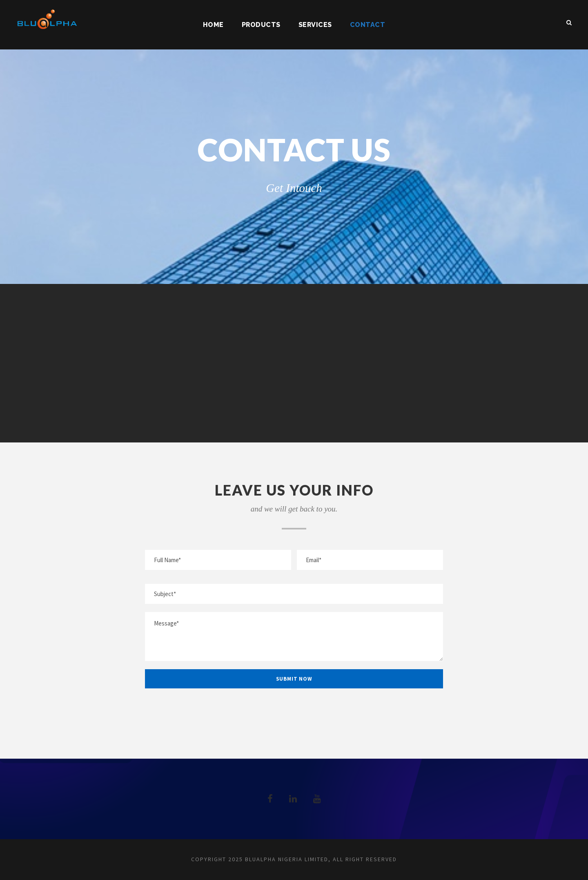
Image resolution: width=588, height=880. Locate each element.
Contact (368, 25)
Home (213, 25)
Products (261, 25)
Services (315, 25)
